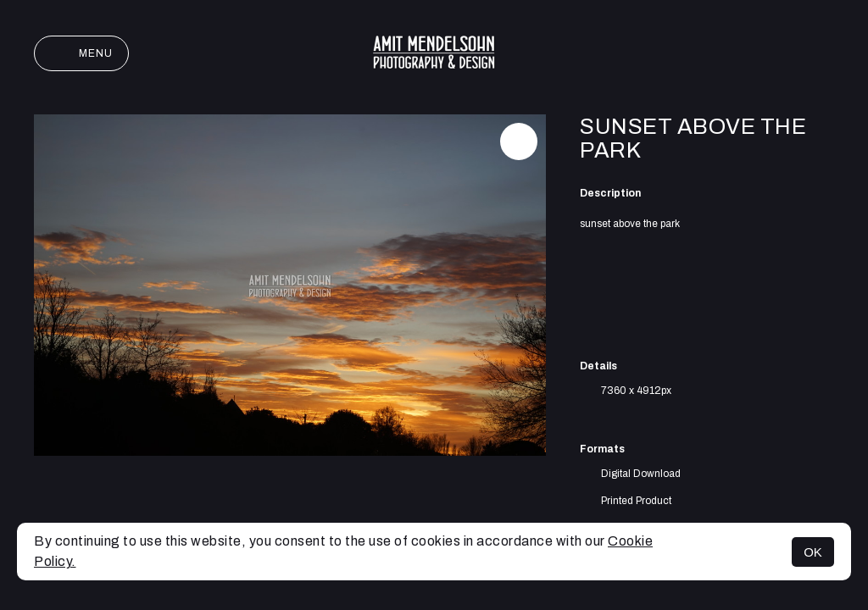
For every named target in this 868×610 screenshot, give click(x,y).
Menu (81, 53)
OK (813, 552)
